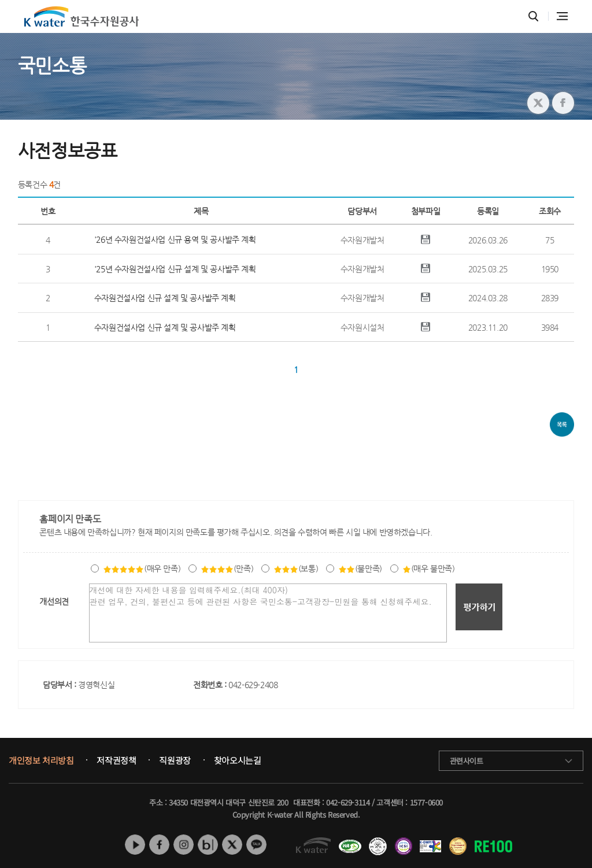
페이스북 (159, 845)
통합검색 (533, 16)
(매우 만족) (142, 568)
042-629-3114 (348, 802)
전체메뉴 (562, 16)
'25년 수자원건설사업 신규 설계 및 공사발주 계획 (175, 269)
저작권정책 (116, 760)
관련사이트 (467, 761)
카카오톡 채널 (256, 845)
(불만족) (360, 568)
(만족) (227, 568)
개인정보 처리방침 (41, 760)
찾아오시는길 (238, 760)
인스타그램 (184, 845)
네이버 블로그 (208, 845)
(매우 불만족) (429, 568)
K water (82, 16)
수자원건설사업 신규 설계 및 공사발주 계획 (165, 298)
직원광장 (175, 760)
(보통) (296, 568)
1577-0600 (426, 802)
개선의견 (54, 601)
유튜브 (135, 845)
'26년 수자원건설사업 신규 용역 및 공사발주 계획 (175, 239)
